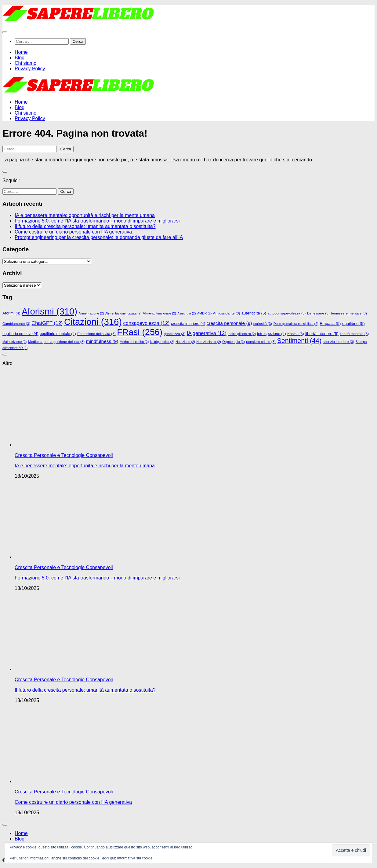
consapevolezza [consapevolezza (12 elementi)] (147, 323)
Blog (20, 58)
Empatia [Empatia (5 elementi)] (330, 324)
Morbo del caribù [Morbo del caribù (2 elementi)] (134, 342)
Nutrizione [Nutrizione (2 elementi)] (185, 342)
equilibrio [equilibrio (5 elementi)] (353, 324)
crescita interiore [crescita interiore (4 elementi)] (188, 324)
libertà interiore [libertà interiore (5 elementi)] (322, 334)
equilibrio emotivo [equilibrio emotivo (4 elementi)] (20, 334)
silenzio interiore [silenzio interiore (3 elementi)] (339, 342)
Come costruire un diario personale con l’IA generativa (73, 232)
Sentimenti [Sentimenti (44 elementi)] (299, 341)
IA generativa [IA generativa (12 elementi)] (207, 333)
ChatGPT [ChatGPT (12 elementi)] (47, 323)
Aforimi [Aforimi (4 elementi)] (11, 313)
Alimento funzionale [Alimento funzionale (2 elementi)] (159, 313)
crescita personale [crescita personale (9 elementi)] (229, 323)
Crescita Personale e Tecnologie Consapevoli (64, 455)
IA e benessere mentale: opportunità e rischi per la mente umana (85, 215)
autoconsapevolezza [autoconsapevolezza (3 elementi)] (286, 313)
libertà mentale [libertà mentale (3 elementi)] (354, 334)
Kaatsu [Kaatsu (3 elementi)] (295, 334)
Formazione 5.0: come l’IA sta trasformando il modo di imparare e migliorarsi (97, 221)
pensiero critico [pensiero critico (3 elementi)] (261, 342)
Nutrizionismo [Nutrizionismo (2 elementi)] (209, 342)
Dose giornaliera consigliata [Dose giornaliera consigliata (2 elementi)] (296, 324)
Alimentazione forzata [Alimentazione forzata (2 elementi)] (123, 313)
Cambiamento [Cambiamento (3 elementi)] (16, 324)
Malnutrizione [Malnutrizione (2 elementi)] (14, 342)
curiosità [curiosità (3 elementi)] (263, 324)
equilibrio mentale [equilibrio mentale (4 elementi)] (58, 334)
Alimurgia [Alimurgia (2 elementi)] (187, 313)
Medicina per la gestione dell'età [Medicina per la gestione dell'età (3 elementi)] (56, 342)
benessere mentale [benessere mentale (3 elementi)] (349, 313)
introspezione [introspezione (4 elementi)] (272, 334)
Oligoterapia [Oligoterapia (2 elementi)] (233, 342)
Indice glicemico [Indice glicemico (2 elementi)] (242, 334)
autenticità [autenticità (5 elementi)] (254, 313)
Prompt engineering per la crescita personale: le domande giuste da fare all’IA (99, 237)
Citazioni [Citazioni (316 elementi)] (93, 322)
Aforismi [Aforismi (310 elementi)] (49, 311)
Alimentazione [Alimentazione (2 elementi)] (91, 313)
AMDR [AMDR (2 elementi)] (204, 313)
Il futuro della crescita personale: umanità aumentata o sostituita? (85, 226)
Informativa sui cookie (135, 858)
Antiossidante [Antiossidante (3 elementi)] (227, 313)
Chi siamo (25, 63)
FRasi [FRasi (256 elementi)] (140, 332)
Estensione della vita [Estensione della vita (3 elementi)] (96, 334)
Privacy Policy (30, 69)
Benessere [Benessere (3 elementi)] (318, 313)
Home (21, 52)
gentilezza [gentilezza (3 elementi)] (175, 334)
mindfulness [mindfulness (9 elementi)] (102, 341)
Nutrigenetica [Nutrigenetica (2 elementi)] (162, 342)
